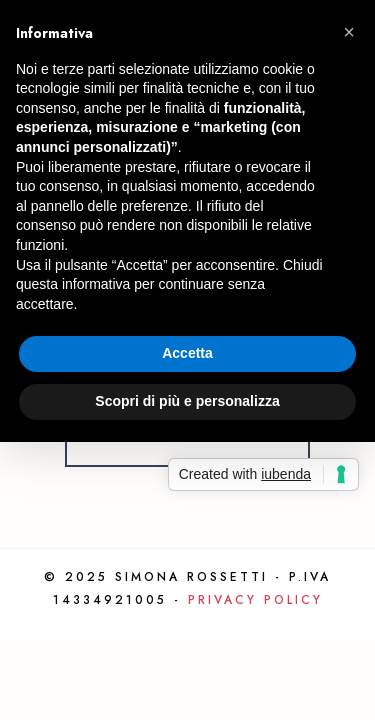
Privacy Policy (255, 600)
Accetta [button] (187, 353)
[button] (349, 32)
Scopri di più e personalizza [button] (187, 401)
